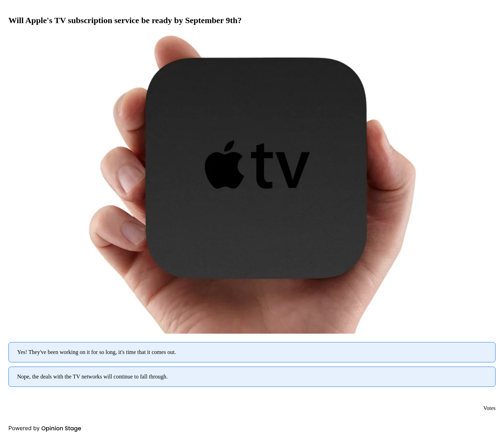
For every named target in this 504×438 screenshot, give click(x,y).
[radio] (252, 352)
